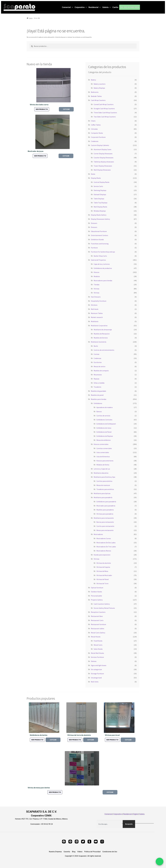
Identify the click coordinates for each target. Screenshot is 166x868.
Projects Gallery (97, 600)
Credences (95, 141)
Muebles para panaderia (105, 510)
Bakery (93, 80)
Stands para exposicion (102, 555)
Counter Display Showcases (104, 158)
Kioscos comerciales (101, 444)
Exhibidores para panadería (106, 502)
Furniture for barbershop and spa (103, 252)
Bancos (99, 411)
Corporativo (81, 7)
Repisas (96, 379)
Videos (80, 852)
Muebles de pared (97, 395)
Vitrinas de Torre (102, 583)
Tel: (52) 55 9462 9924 (130, 7)
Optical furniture (97, 588)
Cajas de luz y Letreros (102, 264)
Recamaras (98, 375)
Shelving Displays (100, 190)
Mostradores (98, 534)
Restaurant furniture (99, 624)
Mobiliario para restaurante (104, 518)
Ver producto (42, 109)
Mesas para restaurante (105, 530)
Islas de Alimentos (103, 457)
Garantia (67, 852)
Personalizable (96, 596)
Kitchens (94, 305)
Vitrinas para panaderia (105, 514)
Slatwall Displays (100, 194)
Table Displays (99, 199)
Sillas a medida (99, 383)
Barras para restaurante (105, 522)
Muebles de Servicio (101, 338)
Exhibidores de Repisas (105, 436)
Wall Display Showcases (102, 170)
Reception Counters (98, 612)
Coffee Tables (96, 125)
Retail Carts (98, 645)
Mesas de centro (100, 366)
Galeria (106, 7)
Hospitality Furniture (99, 301)
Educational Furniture (99, 231)
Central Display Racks (102, 182)
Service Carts (98, 186)
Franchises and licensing (100, 244)
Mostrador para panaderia (106, 506)
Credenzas (97, 358)
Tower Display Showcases (103, 166)
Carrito (115, 7)
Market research (97, 317)
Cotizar (66, 109)
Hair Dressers (96, 297)
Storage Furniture (97, 674)
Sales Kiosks (98, 649)
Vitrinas (96, 289)
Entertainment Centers (100, 235)
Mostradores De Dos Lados (106, 543)
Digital (136, 814)
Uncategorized (96, 678)
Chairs (93, 121)
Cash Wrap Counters (98, 100)
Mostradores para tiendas (103, 281)
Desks (93, 174)
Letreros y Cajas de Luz (102, 469)
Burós (96, 346)
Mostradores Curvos (104, 538)
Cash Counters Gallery (102, 604)
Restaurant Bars (97, 616)
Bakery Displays (99, 88)
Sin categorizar (96, 669)
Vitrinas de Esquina (103, 567)
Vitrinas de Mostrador (104, 575)
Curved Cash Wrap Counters (104, 104)
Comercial (67, 7)
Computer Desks (97, 133)
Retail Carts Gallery (98, 633)
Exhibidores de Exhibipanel (106, 424)
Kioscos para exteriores (105, 461)
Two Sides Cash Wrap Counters (105, 117)
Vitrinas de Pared (102, 579)
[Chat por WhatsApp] (160, 862)
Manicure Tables (97, 313)
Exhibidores (98, 403)
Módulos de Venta (103, 465)
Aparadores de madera (104, 407)
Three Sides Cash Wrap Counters (105, 113)
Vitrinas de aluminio (104, 563)
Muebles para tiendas (99, 399)
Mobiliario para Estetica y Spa (104, 477)
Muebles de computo (101, 371)
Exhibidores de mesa (104, 428)
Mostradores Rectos (104, 551)
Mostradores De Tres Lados (106, 547)
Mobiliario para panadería (103, 497)
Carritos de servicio (103, 416)
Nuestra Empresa (55, 852)
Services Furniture (97, 657)
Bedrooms (95, 92)
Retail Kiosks (96, 637)
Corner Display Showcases (103, 154)
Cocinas (96, 354)
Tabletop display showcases (104, 162)
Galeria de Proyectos (98, 260)
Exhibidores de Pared (104, 432)
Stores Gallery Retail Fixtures (104, 608)
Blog (74, 852)
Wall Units (95, 682)
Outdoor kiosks (96, 592)
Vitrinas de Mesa (102, 571)
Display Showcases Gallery (100, 219)
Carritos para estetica (104, 481)
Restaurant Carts (97, 620)
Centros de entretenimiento (104, 350)
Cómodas (94, 129)
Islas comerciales (103, 452)
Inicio (31, 18)
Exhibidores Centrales (104, 420)
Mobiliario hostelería (99, 342)
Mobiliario (95, 321)
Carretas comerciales (104, 448)
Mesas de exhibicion (104, 440)
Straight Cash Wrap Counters (104, 109)
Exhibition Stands (97, 239)
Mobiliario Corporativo (99, 326)
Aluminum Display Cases (102, 149)
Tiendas (97, 285)
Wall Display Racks (100, 207)
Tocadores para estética (105, 489)
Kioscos (96, 272)
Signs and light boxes (99, 665)
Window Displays (100, 211)
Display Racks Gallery (99, 215)
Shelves (94, 661)
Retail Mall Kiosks (97, 653)
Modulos (97, 276)
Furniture (94, 248)
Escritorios (98, 362)
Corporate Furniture (98, 137)
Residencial (94, 7)
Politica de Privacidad (92, 852)
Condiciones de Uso (110, 852)
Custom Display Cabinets (100, 145)
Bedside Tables (96, 96)
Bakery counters (100, 84)
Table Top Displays (101, 203)
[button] (67, 7)
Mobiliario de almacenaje (103, 330)
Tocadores (97, 387)
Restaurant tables (98, 629)
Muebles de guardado (99, 391)
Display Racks (96, 178)
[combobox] (110, 824)
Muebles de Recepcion (102, 334)
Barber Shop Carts (100, 256)
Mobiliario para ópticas (102, 493)
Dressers (94, 223)
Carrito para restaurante (105, 526)
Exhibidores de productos (103, 268)
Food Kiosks (98, 641)
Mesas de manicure (103, 485)
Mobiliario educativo (101, 473)
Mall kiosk (95, 309)
